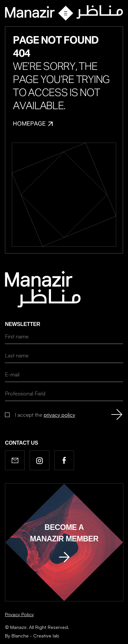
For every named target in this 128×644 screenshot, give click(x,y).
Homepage (33, 124)
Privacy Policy (19, 614)
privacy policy (60, 415)
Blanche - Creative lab (35, 636)
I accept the (45, 415)
